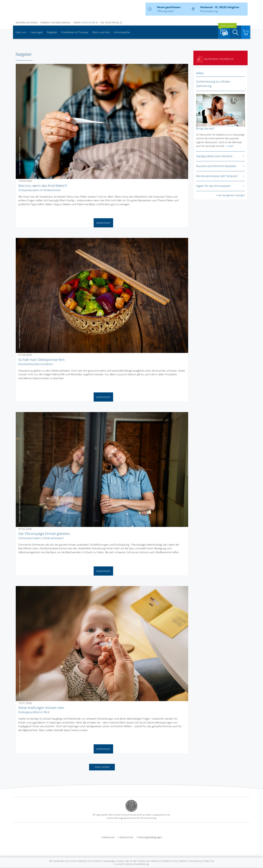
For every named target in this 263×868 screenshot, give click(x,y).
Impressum (109, 837)
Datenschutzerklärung (137, 864)
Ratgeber (52, 32)
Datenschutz (126, 837)
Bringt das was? (205, 128)
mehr (231, 146)
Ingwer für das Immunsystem (213, 186)
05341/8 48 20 (90, 22)
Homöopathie (122, 32)
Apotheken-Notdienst (215, 59)
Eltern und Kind (101, 32)
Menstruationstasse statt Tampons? (217, 176)
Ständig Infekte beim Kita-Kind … (215, 156)
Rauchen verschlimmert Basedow (216, 166)
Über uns (21, 32)
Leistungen (37, 32)
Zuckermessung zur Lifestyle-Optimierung (213, 84)
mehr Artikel (102, 767)
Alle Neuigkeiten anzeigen (231, 195)
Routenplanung (209, 11)
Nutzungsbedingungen (150, 837)
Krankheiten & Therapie (75, 32)
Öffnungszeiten (166, 11)
